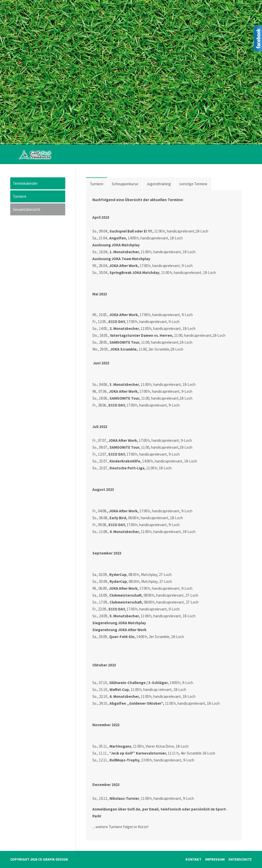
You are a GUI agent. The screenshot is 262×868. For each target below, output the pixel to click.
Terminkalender (25, 183)
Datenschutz (240, 859)
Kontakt (193, 859)
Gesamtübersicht (27, 209)
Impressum (215, 859)
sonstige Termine (193, 184)
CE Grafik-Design (53, 859)
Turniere (97, 184)
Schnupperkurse (125, 184)
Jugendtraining (159, 184)
